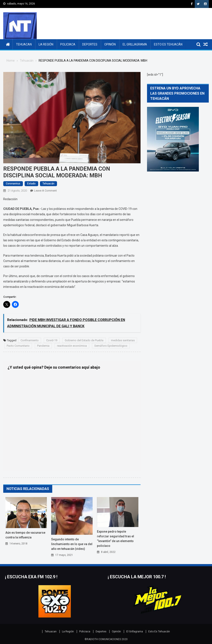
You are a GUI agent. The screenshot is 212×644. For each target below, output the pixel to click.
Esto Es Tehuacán (168, 44)
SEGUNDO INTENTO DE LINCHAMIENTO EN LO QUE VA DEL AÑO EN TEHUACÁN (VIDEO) (72, 544)
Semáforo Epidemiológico (111, 346)
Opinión (110, 44)
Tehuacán (48, 184)
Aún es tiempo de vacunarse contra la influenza (25, 535)
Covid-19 (52, 340)
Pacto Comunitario (18, 346)
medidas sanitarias (123, 340)
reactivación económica (72, 346)
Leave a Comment (45, 191)
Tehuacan (24, 44)
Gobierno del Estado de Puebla (84, 340)
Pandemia (43, 346)
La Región (46, 44)
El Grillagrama (135, 44)
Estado (31, 184)
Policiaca (68, 44)
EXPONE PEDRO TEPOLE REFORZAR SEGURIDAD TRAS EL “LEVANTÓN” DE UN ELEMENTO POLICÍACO (115, 539)
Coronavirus (13, 184)
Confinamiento (30, 340)
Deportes (90, 44)
